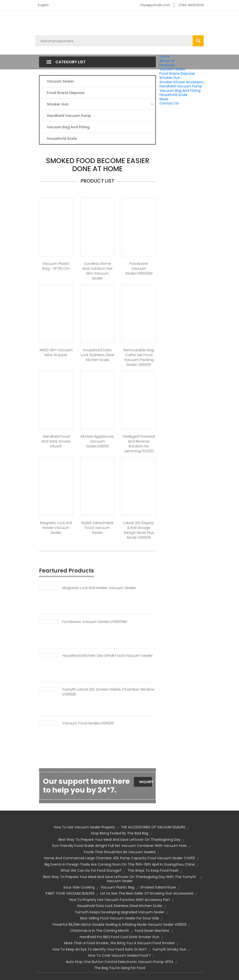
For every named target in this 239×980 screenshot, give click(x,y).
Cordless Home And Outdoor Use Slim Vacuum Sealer (97, 271)
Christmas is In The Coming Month (100, 931)
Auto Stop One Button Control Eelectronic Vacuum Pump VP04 (120, 962)
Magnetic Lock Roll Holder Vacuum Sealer (56, 528)
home (165, 56)
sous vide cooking (79, 887)
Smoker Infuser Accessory (182, 82)
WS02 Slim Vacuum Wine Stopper (56, 352)
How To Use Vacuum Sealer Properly (85, 827)
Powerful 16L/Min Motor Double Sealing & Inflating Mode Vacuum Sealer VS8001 (119, 925)
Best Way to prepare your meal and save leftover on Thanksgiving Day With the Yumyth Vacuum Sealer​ (120, 879)
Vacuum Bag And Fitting (180, 91)
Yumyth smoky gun (169, 949)
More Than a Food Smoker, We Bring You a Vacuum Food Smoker (119, 943)
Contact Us (169, 103)
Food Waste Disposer (177, 74)
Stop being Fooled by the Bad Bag (120, 833)
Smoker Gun (170, 78)
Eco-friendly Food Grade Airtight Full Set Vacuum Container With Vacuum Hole (119, 846)
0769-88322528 (191, 5)
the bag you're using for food (120, 968)
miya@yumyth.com (155, 5)
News (164, 99)
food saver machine (152, 931)
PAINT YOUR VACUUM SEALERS (70, 893)
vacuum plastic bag (117, 887)
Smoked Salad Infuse (158, 887)
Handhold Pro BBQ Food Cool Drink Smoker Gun (119, 937)
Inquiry (146, 782)
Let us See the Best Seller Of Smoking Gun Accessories (147, 893)
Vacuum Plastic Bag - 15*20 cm (56, 266)
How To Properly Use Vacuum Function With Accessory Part (120, 900)
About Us (167, 61)
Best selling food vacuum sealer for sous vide (120, 918)
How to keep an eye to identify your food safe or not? (100, 949)
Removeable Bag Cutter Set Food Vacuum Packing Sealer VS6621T (139, 357)
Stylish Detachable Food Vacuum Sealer (97, 528)
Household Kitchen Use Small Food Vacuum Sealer (107, 656)
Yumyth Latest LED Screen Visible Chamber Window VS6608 (108, 692)
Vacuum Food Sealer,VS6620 (88, 723)
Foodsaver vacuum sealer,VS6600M (139, 268)
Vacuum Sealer (173, 69)
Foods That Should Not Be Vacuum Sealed (120, 852)
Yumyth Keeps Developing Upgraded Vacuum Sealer (120, 912)
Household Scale (174, 95)
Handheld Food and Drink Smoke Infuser (56, 441)
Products (167, 65)
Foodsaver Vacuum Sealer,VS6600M (95, 622)
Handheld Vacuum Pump (181, 86)
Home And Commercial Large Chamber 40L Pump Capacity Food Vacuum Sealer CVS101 (119, 858)
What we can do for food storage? (91, 870)
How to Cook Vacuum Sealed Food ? (119, 955)
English (43, 5)
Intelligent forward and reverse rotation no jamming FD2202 (139, 444)
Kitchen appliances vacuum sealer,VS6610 (97, 441)
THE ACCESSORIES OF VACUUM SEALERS (153, 827)
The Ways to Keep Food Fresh (153, 870)
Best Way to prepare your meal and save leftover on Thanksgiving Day (119, 840)
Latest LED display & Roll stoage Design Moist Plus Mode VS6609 (139, 530)
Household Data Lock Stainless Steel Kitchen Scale (97, 355)
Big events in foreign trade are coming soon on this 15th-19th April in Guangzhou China (120, 864)
